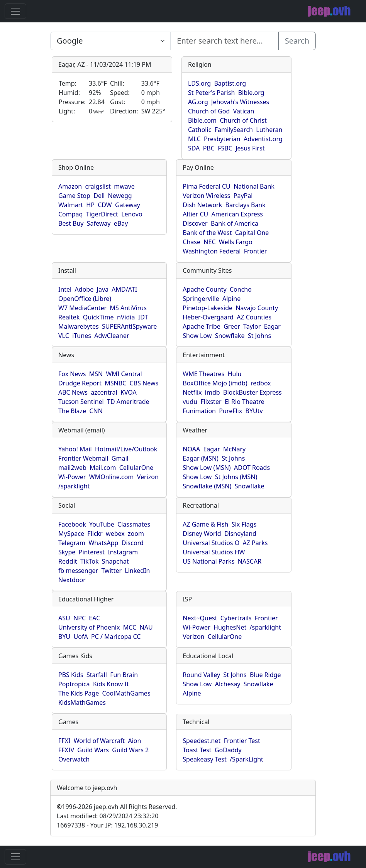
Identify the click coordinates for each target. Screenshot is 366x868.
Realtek (69, 317)
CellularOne (136, 468)
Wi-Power (72, 477)
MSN (96, 374)
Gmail (120, 458)
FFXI (64, 741)
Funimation (199, 411)
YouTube (102, 524)
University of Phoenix (89, 627)
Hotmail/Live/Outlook (126, 449)
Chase (191, 242)
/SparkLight (247, 759)
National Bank (254, 186)
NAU (146, 627)
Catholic (200, 130)
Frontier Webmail (83, 458)
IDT (143, 317)
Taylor (252, 326)
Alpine (231, 299)
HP (90, 205)
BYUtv (254, 411)
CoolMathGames (126, 693)
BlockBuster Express (252, 392)
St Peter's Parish (211, 93)
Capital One (252, 233)
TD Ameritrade (128, 402)
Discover (195, 223)
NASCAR (250, 561)
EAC (94, 618)
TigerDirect (102, 214)
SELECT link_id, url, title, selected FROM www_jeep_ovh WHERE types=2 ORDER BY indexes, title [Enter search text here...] (110, 41)
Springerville (201, 299)
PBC (209, 148)
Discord (133, 543)
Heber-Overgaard (208, 317)
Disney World (202, 534)
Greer (232, 326)
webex (115, 534)
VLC (64, 336)
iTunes (82, 336)
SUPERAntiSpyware (129, 326)
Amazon (70, 186)
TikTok (90, 561)
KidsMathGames (82, 703)
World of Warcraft (99, 741)
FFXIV (66, 750)
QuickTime (98, 317)
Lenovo (132, 214)
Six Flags (244, 524)
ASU (64, 618)
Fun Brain (124, 675)
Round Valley (201, 675)
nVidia (126, 317)
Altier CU (195, 214)
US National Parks (208, 561)
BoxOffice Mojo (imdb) (215, 383)
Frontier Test (242, 741)
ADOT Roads (252, 468)
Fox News (72, 374)
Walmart (71, 205)
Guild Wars (93, 750)
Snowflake (230, 336)
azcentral (104, 392)
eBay (121, 223)
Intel (65, 289)
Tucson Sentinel (81, 402)
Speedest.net (202, 741)
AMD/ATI (124, 289)
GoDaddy (228, 750)
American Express (237, 214)
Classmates (134, 524)
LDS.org (199, 83)
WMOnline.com (112, 477)
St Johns (259, 336)
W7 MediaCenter (82, 308)
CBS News (144, 383)
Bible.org (251, 93)
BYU (64, 637)
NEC (209, 242)
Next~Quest (200, 618)
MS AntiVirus (128, 308)
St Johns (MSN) (236, 477)
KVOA (129, 392)
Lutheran (269, 130)
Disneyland (240, 534)
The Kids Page (79, 693)
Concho (241, 289)
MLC (194, 139)
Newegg (120, 196)
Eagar (272, 326)
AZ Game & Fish (205, 524)
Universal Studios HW (214, 552)
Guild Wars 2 (130, 750)
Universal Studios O (211, 543)
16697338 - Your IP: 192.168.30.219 (107, 825)
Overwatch (74, 759)
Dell (99, 196)
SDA (194, 148)
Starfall (97, 675)
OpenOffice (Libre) (85, 299)
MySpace (71, 534)
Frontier (256, 251)
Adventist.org (263, 139)
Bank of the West (207, 233)
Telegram (72, 543)
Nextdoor (72, 580)
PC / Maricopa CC (116, 637)
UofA (81, 637)
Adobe (84, 289)
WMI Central (124, 374)
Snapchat (115, 561)
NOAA (191, 449)
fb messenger (78, 571)
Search (297, 41)
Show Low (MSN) (207, 468)
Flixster (211, 402)
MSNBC (115, 383)
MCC (130, 627)
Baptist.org (230, 83)
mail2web (72, 468)
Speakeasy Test (204, 759)
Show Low (197, 336)
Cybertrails (236, 618)
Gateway (128, 205)
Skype (67, 552)
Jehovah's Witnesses (240, 102)
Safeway (99, 223)
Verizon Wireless (206, 196)
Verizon (148, 477)
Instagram (123, 552)
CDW (105, 205)
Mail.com (103, 468)
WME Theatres (203, 374)
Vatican (244, 111)
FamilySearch (234, 130)
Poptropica (74, 684)
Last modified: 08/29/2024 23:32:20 (108, 816)
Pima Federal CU (206, 186)
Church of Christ (243, 120)
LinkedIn (137, 571)
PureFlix (230, 411)
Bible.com (202, 120)
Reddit (68, 561)
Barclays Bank (246, 205)
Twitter (112, 571)
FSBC (225, 148)
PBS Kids (71, 675)
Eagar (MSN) (201, 458)
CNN (96, 411)
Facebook (72, 524)
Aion (134, 741)
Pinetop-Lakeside (208, 308)
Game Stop (74, 196)
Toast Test (197, 750)
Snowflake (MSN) (207, 486)
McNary (234, 449)
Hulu (235, 374)
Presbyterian (222, 139)
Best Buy (71, 223)
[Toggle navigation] (15, 11)
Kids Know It (111, 684)
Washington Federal (212, 251)
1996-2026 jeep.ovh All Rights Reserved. (117, 807)
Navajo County (257, 308)
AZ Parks (255, 543)
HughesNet (230, 627)
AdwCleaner (112, 336)
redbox (261, 383)
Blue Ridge (265, 675)
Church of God (209, 111)
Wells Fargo (236, 242)
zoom (136, 534)
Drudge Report (80, 383)
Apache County (204, 289)
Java (103, 289)
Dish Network (202, 205)
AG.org (198, 102)
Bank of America (235, 223)
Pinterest (92, 552)
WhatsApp (103, 543)
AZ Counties (254, 317)
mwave (124, 186)
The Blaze (72, 411)
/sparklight (74, 486)
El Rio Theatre (245, 402)
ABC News (73, 392)
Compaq (70, 214)
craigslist (98, 186)
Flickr (95, 534)
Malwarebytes (79, 326)
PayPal (243, 196)
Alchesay (228, 684)
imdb (213, 392)
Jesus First (250, 148)
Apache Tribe (202, 326)
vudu (190, 402)
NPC (80, 618)
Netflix (192, 392)
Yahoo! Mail (75, 449)
